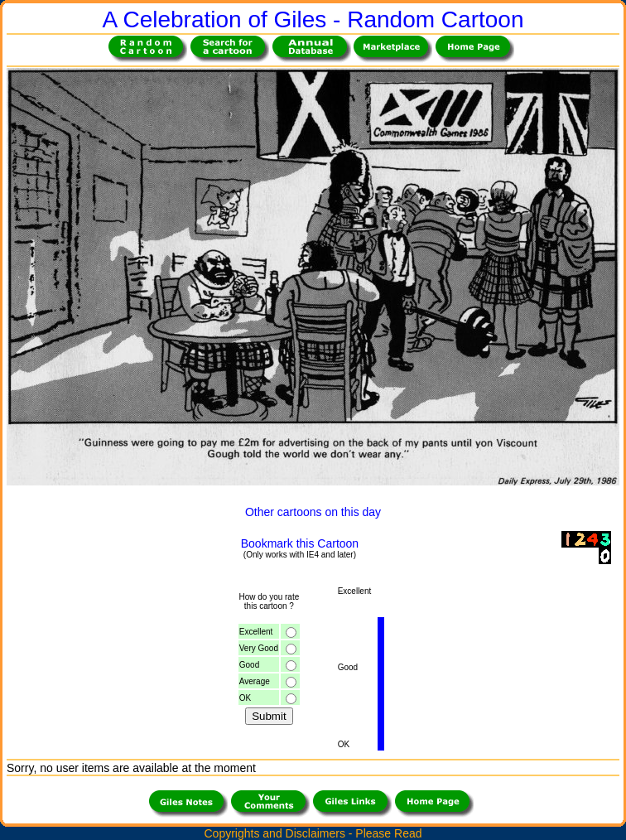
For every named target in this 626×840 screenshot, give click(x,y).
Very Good (259, 648)
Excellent (256, 632)
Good (249, 665)
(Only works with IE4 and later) (300, 555)
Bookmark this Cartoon (300, 543)
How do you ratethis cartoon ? (269, 601)
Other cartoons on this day (313, 512)
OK (245, 698)
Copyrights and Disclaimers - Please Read (313, 833)
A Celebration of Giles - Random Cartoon (313, 19)
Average (255, 681)
